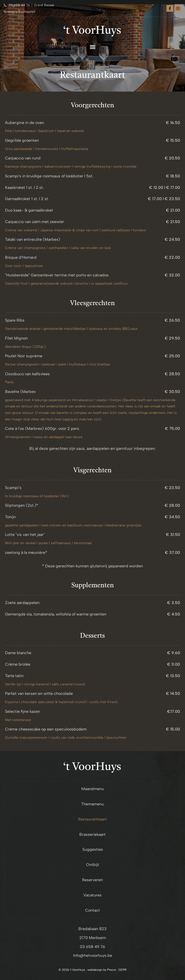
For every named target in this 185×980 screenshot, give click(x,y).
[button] (93, 47)
